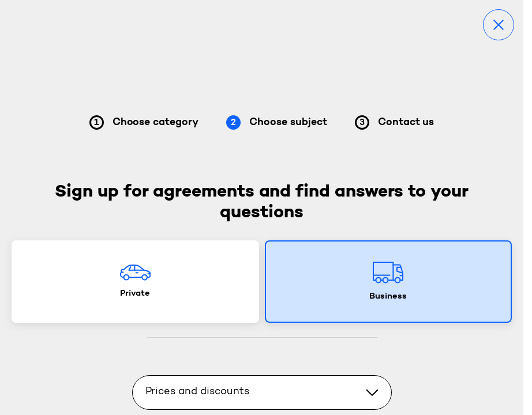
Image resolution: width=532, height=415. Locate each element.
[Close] (499, 25)
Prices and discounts (262, 392)
